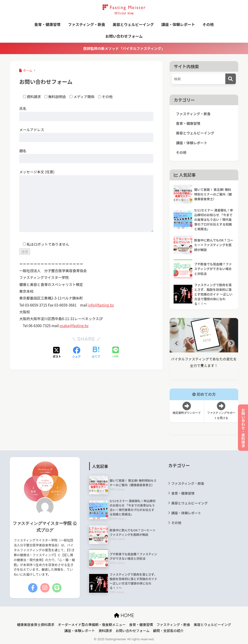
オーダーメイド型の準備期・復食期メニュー (92, 624)
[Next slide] (231, 343)
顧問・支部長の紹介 (168, 631)
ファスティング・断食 (86, 24)
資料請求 (105, 631)
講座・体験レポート (178, 24)
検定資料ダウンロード (187, 408)
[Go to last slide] (177, 343)
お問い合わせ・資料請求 (243, 428)
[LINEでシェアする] (116, 353)
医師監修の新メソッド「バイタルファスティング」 (124, 48)
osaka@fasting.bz (74, 326)
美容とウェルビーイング (133, 24)
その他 (208, 24)
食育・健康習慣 (47, 24)
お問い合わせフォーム (124, 36)
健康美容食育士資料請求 (36, 624)
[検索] (231, 79)
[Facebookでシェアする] (77, 353)
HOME (124, 615)
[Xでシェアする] (57, 353)
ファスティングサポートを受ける (221, 411)
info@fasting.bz (101, 305)
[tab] (202, 365)
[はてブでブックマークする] (96, 353)
